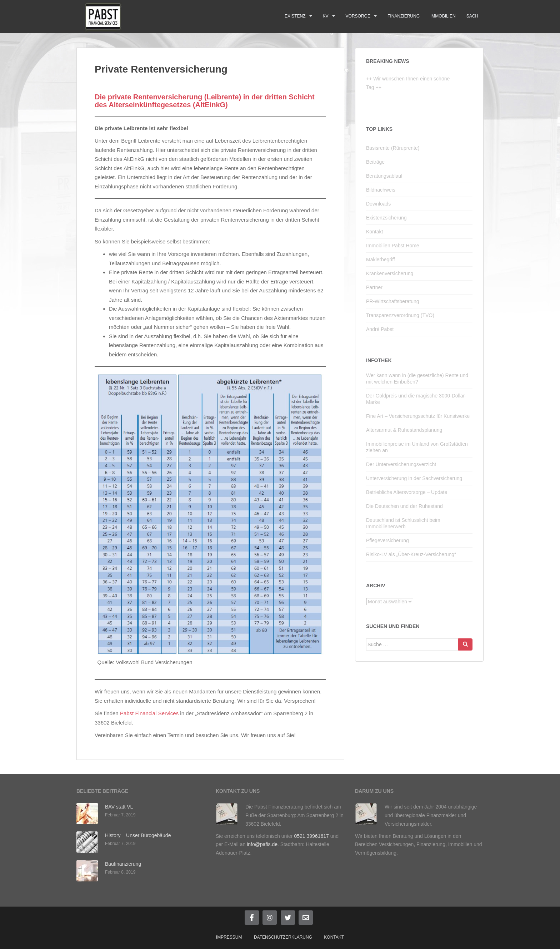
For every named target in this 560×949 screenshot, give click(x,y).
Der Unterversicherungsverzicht (401, 464)
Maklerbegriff (381, 260)
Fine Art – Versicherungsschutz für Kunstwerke (418, 416)
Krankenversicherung (390, 273)
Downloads (378, 204)
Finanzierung (404, 16)
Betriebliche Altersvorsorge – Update (407, 492)
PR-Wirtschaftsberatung (393, 301)
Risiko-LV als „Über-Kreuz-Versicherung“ (411, 554)
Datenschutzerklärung (283, 937)
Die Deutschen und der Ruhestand (404, 506)
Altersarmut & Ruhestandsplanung (404, 430)
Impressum (229, 937)
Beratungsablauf (384, 176)
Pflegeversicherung (387, 540)
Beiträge (375, 162)
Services (169, 713)
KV (326, 16)
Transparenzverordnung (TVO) (400, 315)
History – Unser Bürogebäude (138, 835)
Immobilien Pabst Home (393, 246)
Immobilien (443, 16)
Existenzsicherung (386, 218)
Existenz (295, 16)
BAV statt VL (119, 807)
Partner (374, 287)
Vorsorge (358, 16)
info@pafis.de (262, 844)
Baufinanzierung (123, 864)
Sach (472, 16)
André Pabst (380, 329)
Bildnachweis (381, 190)
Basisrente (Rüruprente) (393, 148)
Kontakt (374, 232)
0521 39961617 (311, 836)
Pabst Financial (138, 713)
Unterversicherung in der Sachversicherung (414, 478)
